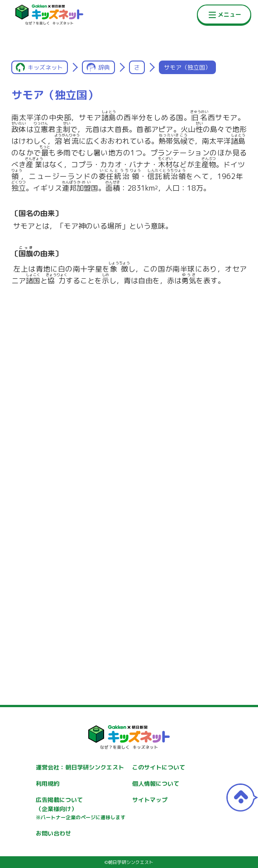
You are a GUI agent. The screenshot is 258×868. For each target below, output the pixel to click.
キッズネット (45, 67)
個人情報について (156, 784)
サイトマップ (150, 800)
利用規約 (48, 784)
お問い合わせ (53, 833)
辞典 (104, 67)
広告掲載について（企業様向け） (81, 809)
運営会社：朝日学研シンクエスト (80, 767)
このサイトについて (159, 767)
